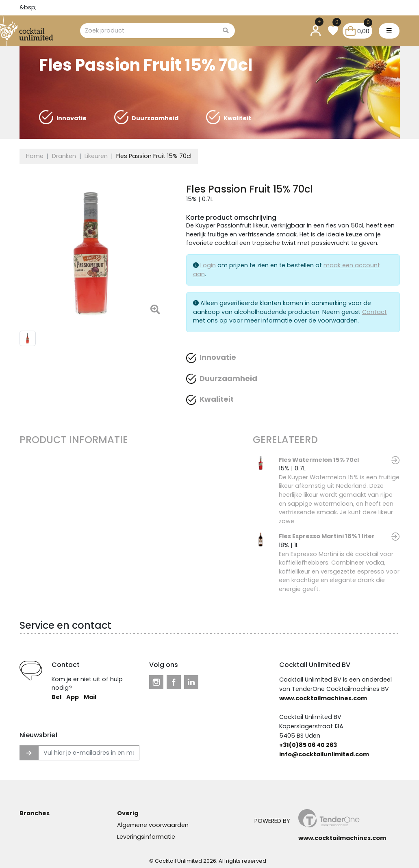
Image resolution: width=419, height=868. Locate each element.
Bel (56, 697)
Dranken (64, 156)
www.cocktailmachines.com (323, 698)
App (73, 697)
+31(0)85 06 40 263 (308, 745)
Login (208, 265)
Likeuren (96, 156)
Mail (90, 697)
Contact (374, 312)
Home (35, 156)
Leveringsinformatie (146, 837)
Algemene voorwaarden (153, 825)
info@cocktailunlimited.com (324, 754)
